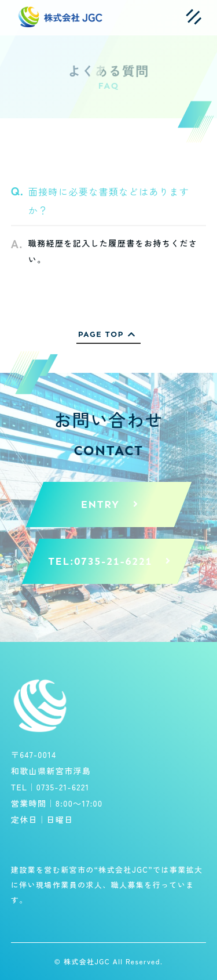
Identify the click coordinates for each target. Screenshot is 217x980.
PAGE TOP (109, 334)
